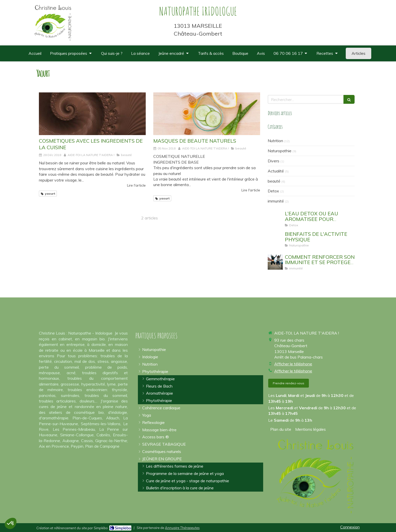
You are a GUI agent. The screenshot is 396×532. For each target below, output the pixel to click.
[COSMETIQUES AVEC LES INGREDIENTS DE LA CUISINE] (92, 114)
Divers (274, 161)
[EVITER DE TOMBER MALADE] (275, 262)
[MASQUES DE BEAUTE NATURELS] (207, 114)
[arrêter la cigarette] (164, 444)
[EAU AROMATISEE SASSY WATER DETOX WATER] (275, 219)
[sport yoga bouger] (275, 239)
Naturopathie (280, 151)
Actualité (276, 171)
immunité (276, 201)
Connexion (350, 527)
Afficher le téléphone (293, 364)
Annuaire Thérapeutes (182, 528)
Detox (273, 191)
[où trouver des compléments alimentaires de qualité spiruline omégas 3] (240, 53)
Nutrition (275, 141)
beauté (274, 181)
